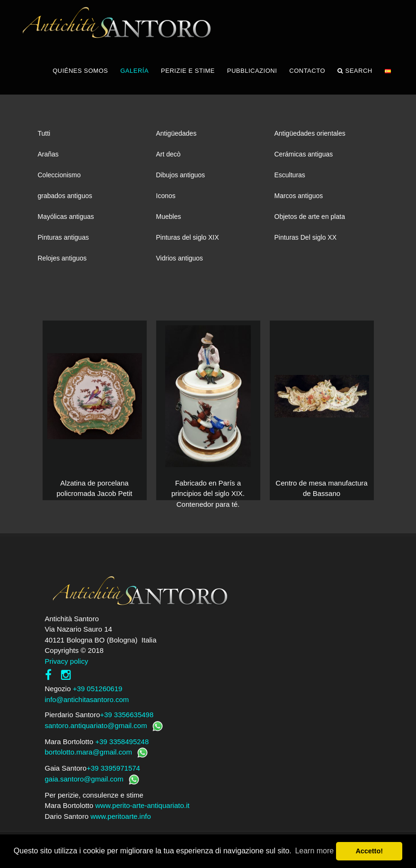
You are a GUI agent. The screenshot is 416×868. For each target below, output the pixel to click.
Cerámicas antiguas (304, 154)
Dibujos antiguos (181, 175)
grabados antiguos (65, 196)
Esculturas (290, 175)
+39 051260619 (98, 689)
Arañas (48, 154)
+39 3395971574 (113, 768)
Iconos (166, 196)
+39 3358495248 (122, 742)
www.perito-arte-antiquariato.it (142, 805)
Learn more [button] (314, 851)
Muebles (169, 217)
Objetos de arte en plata (310, 217)
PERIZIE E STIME (188, 71)
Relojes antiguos (62, 258)
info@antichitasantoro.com (87, 699)
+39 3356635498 (127, 715)
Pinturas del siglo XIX (188, 237)
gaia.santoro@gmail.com (84, 779)
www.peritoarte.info (121, 816)
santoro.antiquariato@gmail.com (96, 725)
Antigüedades (177, 133)
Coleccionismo (59, 175)
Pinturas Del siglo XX (306, 237)
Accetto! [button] (369, 851)
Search (355, 71)
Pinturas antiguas (63, 237)
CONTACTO (307, 71)
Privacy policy (67, 661)
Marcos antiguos (299, 196)
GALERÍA (134, 71)
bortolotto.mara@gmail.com (89, 752)
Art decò (168, 154)
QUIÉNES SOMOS (80, 71)
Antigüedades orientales (310, 133)
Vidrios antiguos (180, 258)
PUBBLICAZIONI (252, 71)
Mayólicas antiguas (66, 217)
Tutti (44, 133)
